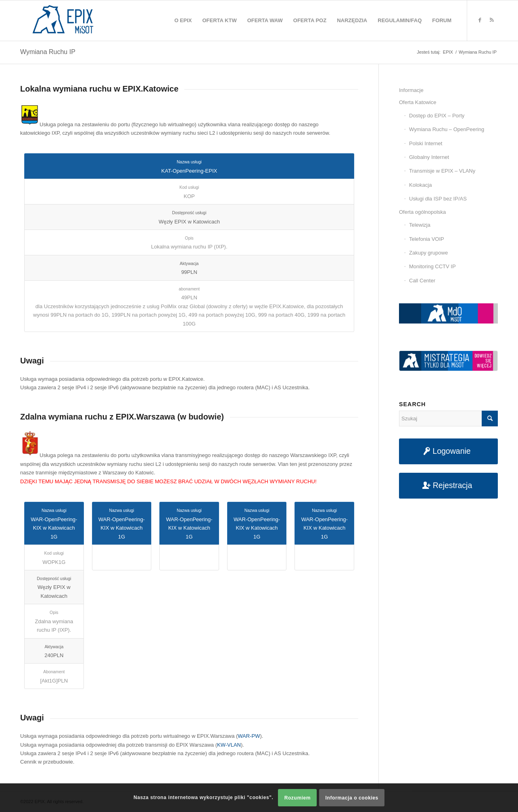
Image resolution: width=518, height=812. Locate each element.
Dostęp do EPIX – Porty (437, 116)
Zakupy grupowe (428, 253)
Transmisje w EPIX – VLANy (442, 171)
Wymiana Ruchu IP (48, 52)
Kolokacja (420, 185)
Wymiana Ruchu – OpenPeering (447, 129)
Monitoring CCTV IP (432, 266)
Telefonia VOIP (427, 239)
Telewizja (420, 225)
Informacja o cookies (352, 798)
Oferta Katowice (418, 102)
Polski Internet (426, 143)
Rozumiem (298, 798)
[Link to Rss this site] (492, 20)
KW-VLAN (229, 745)
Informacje (411, 90)
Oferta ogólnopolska (422, 212)
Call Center (422, 281)
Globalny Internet (429, 157)
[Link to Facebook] (480, 20)
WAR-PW (249, 736)
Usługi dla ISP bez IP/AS (438, 199)
